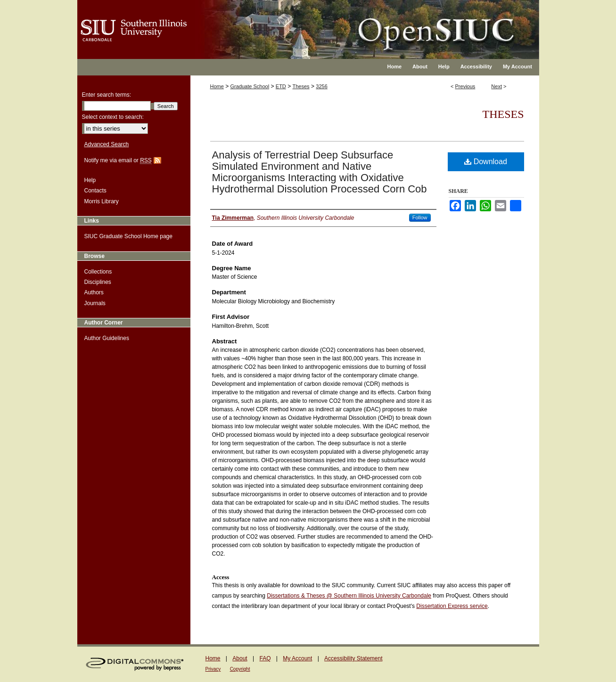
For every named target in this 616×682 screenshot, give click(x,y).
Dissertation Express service (452, 606)
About (240, 658)
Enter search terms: (107, 95)
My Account (297, 658)
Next (497, 86)
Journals (95, 303)
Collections (98, 272)
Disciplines (98, 282)
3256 (321, 86)
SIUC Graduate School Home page (128, 236)
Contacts (95, 191)
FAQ (265, 658)
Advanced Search (107, 144)
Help (90, 180)
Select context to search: (113, 117)
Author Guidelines (107, 338)
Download (486, 162)
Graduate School (250, 86)
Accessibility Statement (353, 658)
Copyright (240, 669)
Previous (465, 86)
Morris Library (102, 201)
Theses (301, 86)
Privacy (213, 669)
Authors (94, 292)
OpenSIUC (339, 24)
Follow (420, 217)
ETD (281, 86)
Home (217, 86)
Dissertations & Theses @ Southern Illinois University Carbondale (349, 596)
